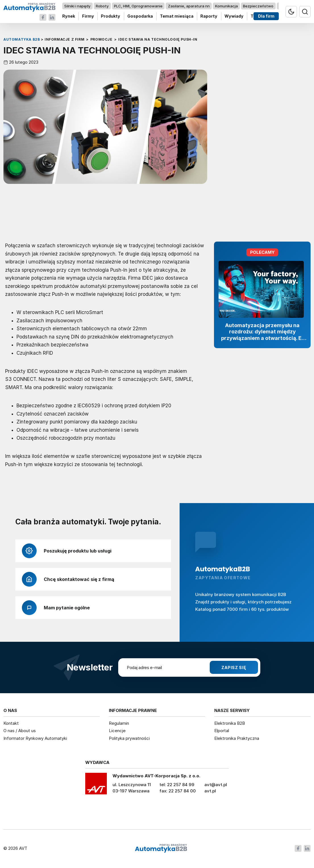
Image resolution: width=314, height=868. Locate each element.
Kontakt (11, 723)
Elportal (222, 731)
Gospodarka (140, 16)
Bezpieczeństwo (258, 6)
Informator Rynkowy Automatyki (35, 738)
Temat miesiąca (177, 16)
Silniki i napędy (77, 6)
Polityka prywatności (129, 738)
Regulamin (119, 723)
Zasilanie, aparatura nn (189, 6)
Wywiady (234, 16)
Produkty (111, 16)
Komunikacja (226, 6)
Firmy (88, 16)
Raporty (209, 16)
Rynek (69, 16)
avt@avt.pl (216, 785)
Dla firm (266, 16)
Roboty (102, 6)
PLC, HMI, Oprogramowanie (138, 6)
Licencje (117, 731)
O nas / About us (20, 731)
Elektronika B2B (230, 723)
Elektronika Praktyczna (237, 738)
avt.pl (210, 791)
